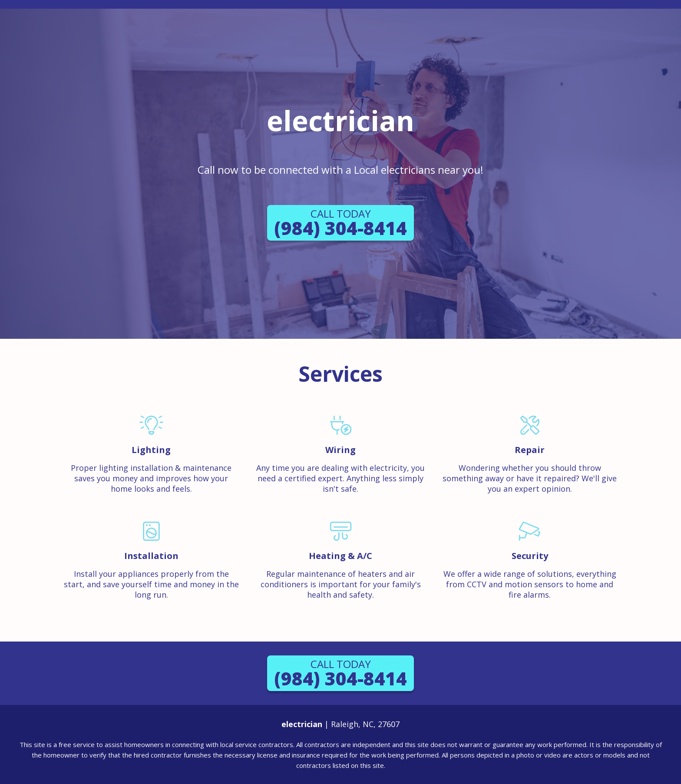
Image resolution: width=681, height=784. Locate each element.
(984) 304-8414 (340, 223)
